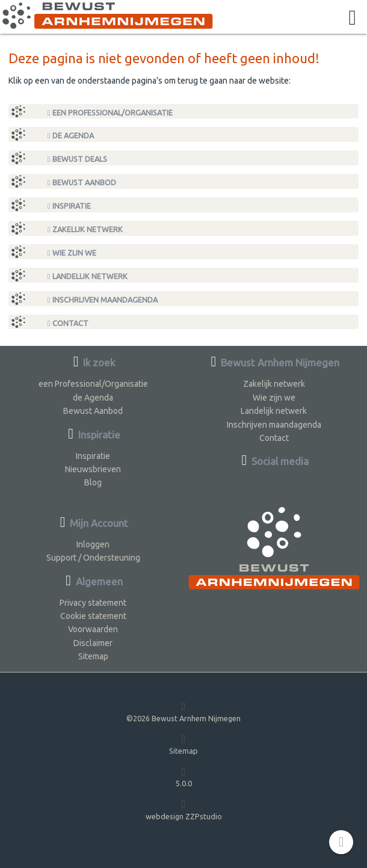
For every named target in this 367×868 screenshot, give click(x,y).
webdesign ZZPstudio (184, 809)
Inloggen (93, 544)
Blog (93, 482)
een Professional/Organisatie (110, 113)
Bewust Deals (77, 159)
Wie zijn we (72, 253)
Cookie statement (93, 616)
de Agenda (71, 136)
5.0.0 (184, 777)
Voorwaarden (93, 629)
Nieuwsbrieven (93, 469)
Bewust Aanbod (82, 183)
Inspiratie (69, 206)
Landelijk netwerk (88, 276)
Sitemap (93, 656)
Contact (68, 323)
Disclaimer (93, 643)
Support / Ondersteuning (93, 558)
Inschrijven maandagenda (103, 300)
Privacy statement (93, 603)
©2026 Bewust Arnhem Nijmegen (183, 711)
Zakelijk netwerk (85, 229)
